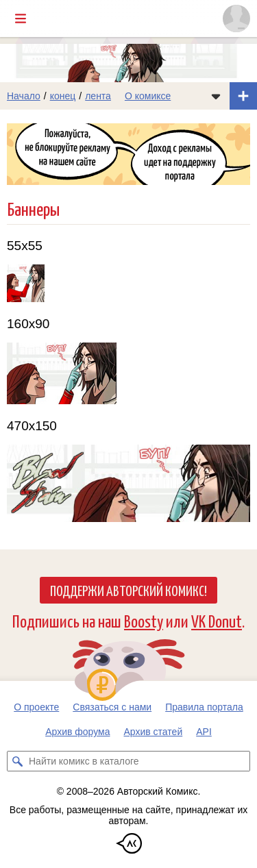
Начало (24, 96)
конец (63, 96)
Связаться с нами (112, 707)
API (204, 732)
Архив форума (77, 732)
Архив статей (154, 732)
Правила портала (204, 707)
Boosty (144, 620)
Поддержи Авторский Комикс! (128, 590)
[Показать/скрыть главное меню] (21, 18)
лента (98, 96)
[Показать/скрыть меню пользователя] (236, 18)
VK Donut (217, 620)
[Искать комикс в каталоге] (17, 761)
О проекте (36, 707)
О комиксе (148, 96)
